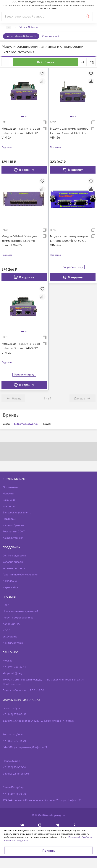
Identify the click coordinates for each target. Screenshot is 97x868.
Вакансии (9, 500)
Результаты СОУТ (14, 531)
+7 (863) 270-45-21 (14, 741)
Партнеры (9, 519)
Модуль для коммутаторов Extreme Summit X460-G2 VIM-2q (69, 133)
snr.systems (10, 637)
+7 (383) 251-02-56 (14, 767)
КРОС (7, 630)
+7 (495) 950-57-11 (14, 667)
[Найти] (88, 16)
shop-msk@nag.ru (14, 673)
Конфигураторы (13, 643)
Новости (8, 493)
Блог (6, 605)
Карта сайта (11, 587)
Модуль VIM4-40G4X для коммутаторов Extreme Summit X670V (19, 241)
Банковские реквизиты (17, 512)
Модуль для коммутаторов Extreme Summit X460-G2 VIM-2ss (69, 241)
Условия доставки (14, 568)
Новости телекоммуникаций (20, 611)
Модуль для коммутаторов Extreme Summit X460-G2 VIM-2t (21, 348)
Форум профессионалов (18, 618)
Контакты (9, 506)
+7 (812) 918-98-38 (15, 794)
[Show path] (9, 27)
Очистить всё (51, 36)
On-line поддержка (14, 556)
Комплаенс (10, 581)
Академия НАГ (12, 624)
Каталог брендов (13, 525)
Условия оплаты (13, 562)
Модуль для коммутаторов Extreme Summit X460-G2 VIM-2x (21, 133)
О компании (10, 487)
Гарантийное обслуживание (20, 575)
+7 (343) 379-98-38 (15, 714)
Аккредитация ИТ (14, 538)
